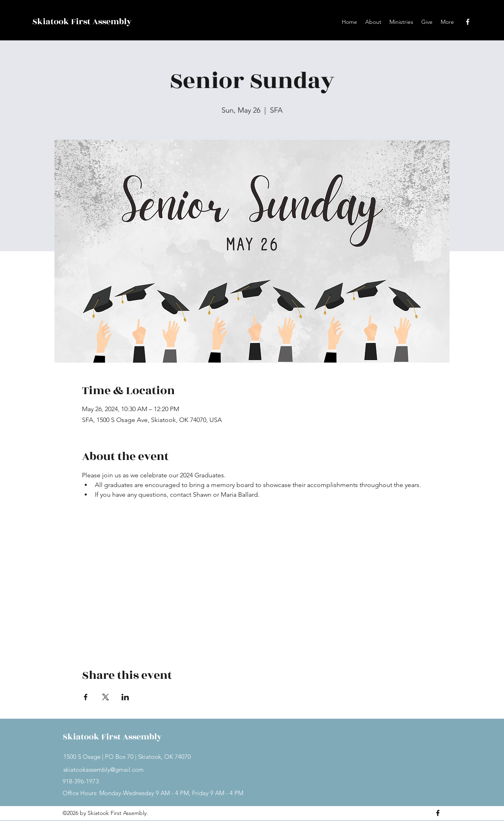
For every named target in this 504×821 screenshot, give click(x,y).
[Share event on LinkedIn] (125, 697)
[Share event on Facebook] (86, 697)
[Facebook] (468, 22)
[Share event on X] (106, 697)
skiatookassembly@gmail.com (104, 770)
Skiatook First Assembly (82, 22)
